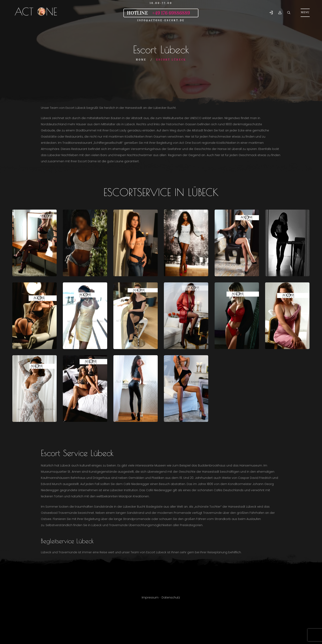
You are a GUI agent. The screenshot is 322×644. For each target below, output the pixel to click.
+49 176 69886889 (171, 13)
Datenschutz (171, 599)
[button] (271, 13)
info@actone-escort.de (161, 20)
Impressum (150, 599)
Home (141, 60)
